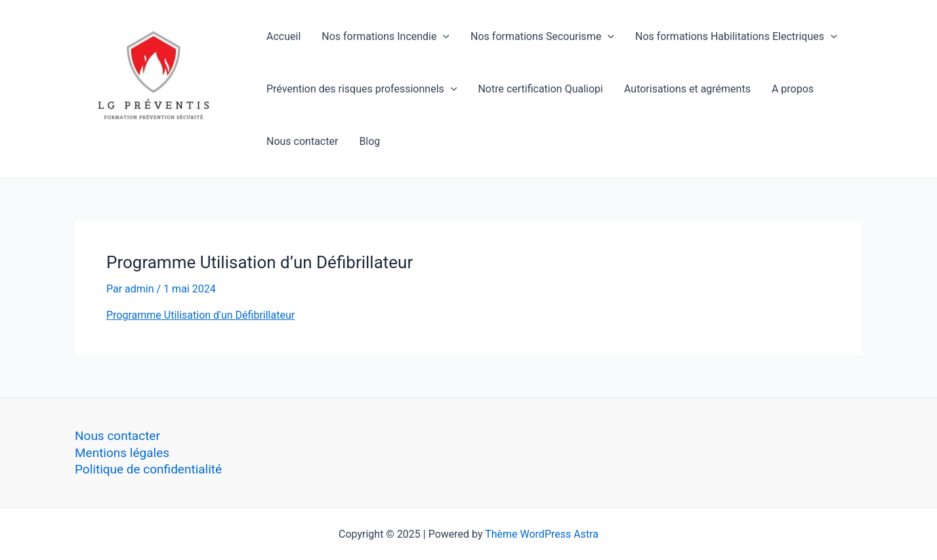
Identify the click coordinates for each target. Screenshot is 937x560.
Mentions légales (122, 453)
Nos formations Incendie (385, 37)
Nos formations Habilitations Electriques (736, 37)
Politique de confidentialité (148, 469)
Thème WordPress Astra (542, 534)
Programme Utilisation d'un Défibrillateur (200, 315)
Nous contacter (302, 141)
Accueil (283, 36)
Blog (369, 141)
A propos (793, 89)
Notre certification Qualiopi (540, 89)
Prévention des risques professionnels (362, 89)
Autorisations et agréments (687, 89)
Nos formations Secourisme (542, 37)
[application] (443, 37)
